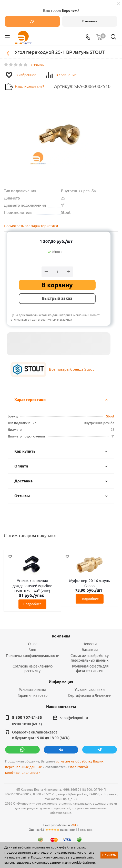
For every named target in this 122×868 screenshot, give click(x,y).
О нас (33, 644)
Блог (32, 650)
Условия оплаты (32, 690)
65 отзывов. (84, 830)
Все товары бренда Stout (72, 369)
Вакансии (90, 650)
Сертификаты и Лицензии (90, 695)
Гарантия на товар (33, 695)
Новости (90, 644)
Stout (110, 416)
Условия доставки (90, 690)
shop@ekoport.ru (74, 718)
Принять (109, 855)
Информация (61, 682)
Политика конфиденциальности (33, 656)
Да (32, 21)
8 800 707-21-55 (27, 718)
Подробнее (32, 604)
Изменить (90, 21)
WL (74, 825)
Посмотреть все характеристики (31, 226)
